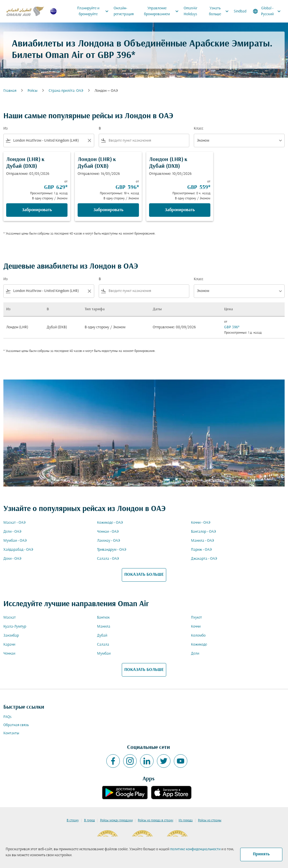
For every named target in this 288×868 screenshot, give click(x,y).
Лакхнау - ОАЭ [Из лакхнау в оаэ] (109, 541)
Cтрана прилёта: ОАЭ (66, 91)
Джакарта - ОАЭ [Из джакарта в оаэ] (204, 559)
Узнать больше (220, 11)
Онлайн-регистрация (124, 11)
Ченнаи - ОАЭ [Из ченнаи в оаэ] (108, 532)
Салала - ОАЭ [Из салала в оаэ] (108, 559)
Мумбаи (104, 654)
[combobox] (49, 141)
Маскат (10, 618)
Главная (10, 91)
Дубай (102, 636)
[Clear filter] (89, 140)
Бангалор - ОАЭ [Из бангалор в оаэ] (203, 532)
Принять (261, 854)
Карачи (9, 645)
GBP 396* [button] (116, 56)
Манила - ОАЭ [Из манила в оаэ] (202, 541)
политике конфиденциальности (195, 849)
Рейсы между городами (116, 820)
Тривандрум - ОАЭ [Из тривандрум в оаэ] (112, 550)
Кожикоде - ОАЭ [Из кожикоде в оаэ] (110, 523)
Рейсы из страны (210, 820)
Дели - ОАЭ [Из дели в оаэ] (12, 532)
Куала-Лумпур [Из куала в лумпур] (15, 627)
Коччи (196, 627)
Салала (103, 645)
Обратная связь (16, 725)
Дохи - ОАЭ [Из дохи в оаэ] (12, 559)
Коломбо (198, 636)
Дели (195, 654)
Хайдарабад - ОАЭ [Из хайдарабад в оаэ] (18, 550)
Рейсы (32, 91)
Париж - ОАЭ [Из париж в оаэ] (201, 550)
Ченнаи (9, 654)
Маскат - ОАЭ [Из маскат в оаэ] (14, 523)
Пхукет (196, 618)
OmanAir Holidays (191, 11)
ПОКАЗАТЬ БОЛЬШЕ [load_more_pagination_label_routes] (144, 575)
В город (89, 820)
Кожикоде (199, 645)
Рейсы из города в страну (156, 820)
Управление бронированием (163, 11)
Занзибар (11, 636)
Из (5, 129)
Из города (186, 820)
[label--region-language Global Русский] (267, 11)
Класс (199, 129)
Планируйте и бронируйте (94, 11)
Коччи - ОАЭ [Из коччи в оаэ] (201, 523)
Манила (104, 627)
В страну (73, 820)
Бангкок (103, 618)
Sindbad (240, 11)
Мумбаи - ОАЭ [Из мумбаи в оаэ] (15, 541)
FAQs (7, 717)
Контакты (11, 733)
